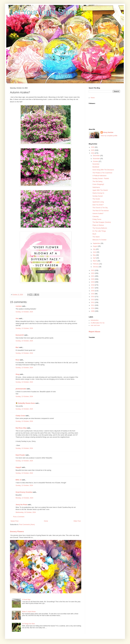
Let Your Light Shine (44, 12)
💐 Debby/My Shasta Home (25, 403)
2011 (93, 305)
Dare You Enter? (98, 205)
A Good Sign (26, 600)
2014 (93, 297)
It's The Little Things (99, 231)
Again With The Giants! (100, 190)
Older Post (77, 521)
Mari (17, 347)
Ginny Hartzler (108, 132)
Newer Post (14, 521)
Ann (17, 319)
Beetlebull (96, 167)
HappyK (18, 467)
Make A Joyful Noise (29, 612)
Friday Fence (97, 219)
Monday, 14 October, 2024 (24, 498)
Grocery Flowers (17, 532)
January (96, 267)
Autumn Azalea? (98, 214)
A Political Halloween (99, 176)
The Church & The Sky (100, 208)
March (95, 261)
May (94, 255)
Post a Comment (19, 517)
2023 (93, 270)
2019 (93, 282)
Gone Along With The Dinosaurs (103, 170)
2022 (93, 273)
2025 (93, 150)
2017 (93, 288)
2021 (93, 276)
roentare (19, 306)
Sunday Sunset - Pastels (101, 179)
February (96, 264)
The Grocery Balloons (100, 228)
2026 (93, 147)
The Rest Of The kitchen (101, 211)
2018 (93, 285)
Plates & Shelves (98, 225)
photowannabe (21, 389)
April (95, 258)
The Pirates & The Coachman (102, 173)
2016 (93, 291)
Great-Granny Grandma (24, 492)
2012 (93, 302)
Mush (94, 234)
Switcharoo (96, 187)
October (96, 161)
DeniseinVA (20, 335)
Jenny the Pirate (21, 505)
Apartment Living (98, 202)
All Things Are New (28, 624)
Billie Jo (18, 480)
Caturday (96, 216)
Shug (17, 374)
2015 (93, 294)
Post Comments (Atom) (27, 525)
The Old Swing (97, 181)
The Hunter (96, 199)
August (95, 246)
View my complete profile (109, 136)
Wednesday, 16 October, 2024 (26, 512)
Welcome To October (99, 240)
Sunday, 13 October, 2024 (24, 312)
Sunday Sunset (98, 196)
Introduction (95, 320)
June (95, 252)
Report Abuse (94, 332)
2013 (93, 300)
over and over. (95, 325)
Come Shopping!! (98, 184)
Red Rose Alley (21, 428)
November (97, 159)
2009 (93, 311)
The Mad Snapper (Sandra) (102, 222)
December (97, 156)
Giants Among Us (98, 193)
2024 (93, 153)
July (94, 249)
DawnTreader (20, 455)
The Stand (96, 237)
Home (46, 521)
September (97, 243)
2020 (93, 279)
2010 (93, 308)
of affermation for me (98, 323)
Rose (17, 360)
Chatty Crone (20, 416)
